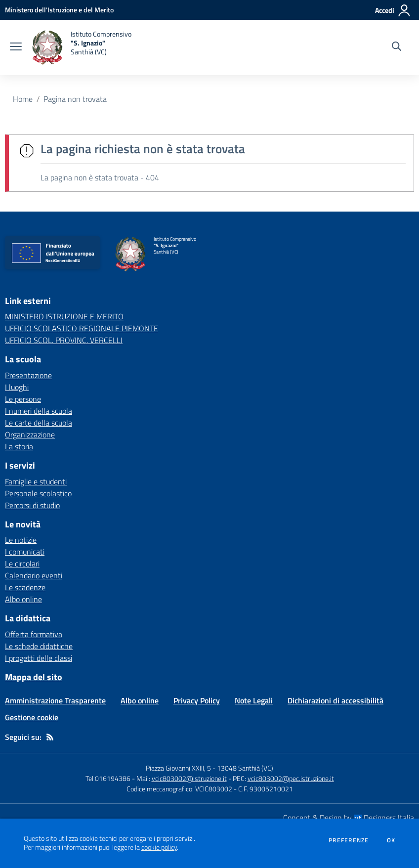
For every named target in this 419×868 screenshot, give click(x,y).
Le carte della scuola (39, 423)
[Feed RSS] (50, 737)
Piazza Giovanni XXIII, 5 (178, 768)
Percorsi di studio (32, 505)
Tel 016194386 (108, 778)
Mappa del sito (34, 677)
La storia (19, 446)
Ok (391, 840)
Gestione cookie (32, 717)
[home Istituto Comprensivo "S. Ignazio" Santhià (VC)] (82, 47)
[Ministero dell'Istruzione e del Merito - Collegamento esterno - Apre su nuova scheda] (59, 10)
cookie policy (159, 847)
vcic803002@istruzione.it (189, 778)
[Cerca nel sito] (397, 47)
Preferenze (349, 840)
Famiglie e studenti (36, 481)
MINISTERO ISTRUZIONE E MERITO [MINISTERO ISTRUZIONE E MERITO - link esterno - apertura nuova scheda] (64, 316)
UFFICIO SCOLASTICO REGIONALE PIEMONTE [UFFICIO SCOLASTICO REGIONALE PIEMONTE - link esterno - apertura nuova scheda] (82, 328)
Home (23, 99)
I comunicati (25, 552)
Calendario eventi (34, 575)
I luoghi (17, 387)
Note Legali (254, 700)
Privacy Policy (197, 700)
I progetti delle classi (39, 658)
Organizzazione (30, 434)
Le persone (23, 399)
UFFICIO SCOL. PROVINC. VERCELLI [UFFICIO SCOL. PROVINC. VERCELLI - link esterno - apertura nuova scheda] (64, 340)
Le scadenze (25, 587)
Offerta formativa (34, 634)
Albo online (23, 599)
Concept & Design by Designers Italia (349, 818)
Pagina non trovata (75, 99)
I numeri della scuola (39, 411)
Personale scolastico (38, 493)
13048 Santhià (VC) (245, 768)
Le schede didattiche (39, 646)
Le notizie (21, 540)
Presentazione (28, 375)
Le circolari (22, 564)
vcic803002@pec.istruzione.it (291, 778)
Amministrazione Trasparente (55, 700)
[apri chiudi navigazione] (16, 47)
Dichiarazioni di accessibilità (335, 700)
